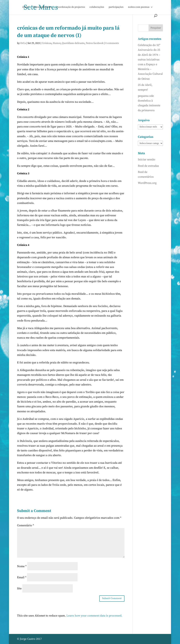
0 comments (112, 43)
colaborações (97, 7)
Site (19, 588)
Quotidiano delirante (73, 43)
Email (22, 577)
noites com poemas (139, 7)
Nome (22, 566)
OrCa (23, 43)
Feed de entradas (148, 166)
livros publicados (43, 7)
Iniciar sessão (147, 160)
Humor (57, 43)
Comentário (25, 525)
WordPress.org (147, 183)
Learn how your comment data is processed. (94, 616)
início (25, 7)
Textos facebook (95, 43)
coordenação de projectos (71, 7)
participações (116, 7)
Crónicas (47, 43)
